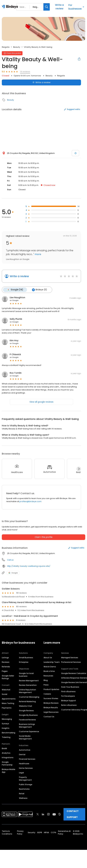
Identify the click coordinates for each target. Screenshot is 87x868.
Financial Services (27, 759)
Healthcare (24, 763)
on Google (14, 300)
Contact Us (49, 716)
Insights (6, 728)
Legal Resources (51, 712)
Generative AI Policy (64, 832)
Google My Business (28, 715)
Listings (5, 657)
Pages (5, 671)
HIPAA (46, 832)
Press (46, 685)
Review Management (29, 680)
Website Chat (26, 706)
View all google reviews (41, 402)
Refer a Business (69, 705)
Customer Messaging (29, 697)
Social (5, 694)
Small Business (26, 657)
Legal (21, 773)
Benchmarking (9, 733)
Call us (10, 560)
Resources (48, 676)
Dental (22, 754)
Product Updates (51, 689)
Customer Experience (29, 731)
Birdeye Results (51, 707)
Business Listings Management (27, 725)
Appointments (9, 699)
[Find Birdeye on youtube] (54, 814)
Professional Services (71, 662)
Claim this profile (44, 537)
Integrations (8, 757)
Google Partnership (7, 763)
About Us (48, 657)
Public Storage (26, 784)
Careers (47, 694)
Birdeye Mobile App (9, 771)
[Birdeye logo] (10, 7)
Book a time (49, 671)
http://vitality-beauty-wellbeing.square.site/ (29, 566)
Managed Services (70, 657)
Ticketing (6, 737)
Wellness (23, 798)
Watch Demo (50, 666)
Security (32, 832)
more (38, 254)
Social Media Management (25, 737)
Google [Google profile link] (13, 573)
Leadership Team (52, 662)
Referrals (6, 666)
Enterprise (24, 662)
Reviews (6, 662)
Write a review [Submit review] (41, 82)
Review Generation (28, 685)
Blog (46, 680)
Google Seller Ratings (8, 677)
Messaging (7, 719)
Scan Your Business (70, 687)
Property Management (25, 778)
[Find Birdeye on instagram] (48, 814)
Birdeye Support (69, 700)
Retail (22, 793)
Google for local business (26, 675)
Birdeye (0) (39, 290)
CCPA (53, 832)
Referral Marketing (27, 701)
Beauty (17, 47)
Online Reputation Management (28, 691)
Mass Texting (8, 703)
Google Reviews (26, 710)
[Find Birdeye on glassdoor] (60, 814)
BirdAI (4, 748)
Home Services (26, 768)
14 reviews (25, 72)
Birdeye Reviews (51, 703)
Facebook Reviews (27, 719)
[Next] (79, 469)
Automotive (25, 750)
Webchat (6, 690)
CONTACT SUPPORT (73, 814)
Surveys (5, 723)
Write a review (59, 7)
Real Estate (24, 789)
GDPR (40, 832)
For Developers (68, 696)
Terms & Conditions (7, 832)
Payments (7, 708)
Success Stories (51, 698)
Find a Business (68, 691)
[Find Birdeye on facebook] (32, 814)
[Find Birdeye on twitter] (38, 814)
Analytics (6, 753)
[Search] (47, 7)
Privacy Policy (20, 832)
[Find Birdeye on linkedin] (43, 814)
